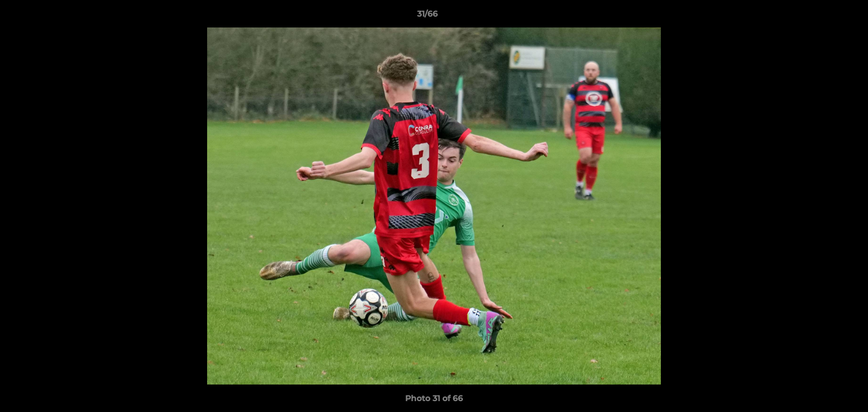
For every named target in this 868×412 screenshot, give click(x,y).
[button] (820, 17)
